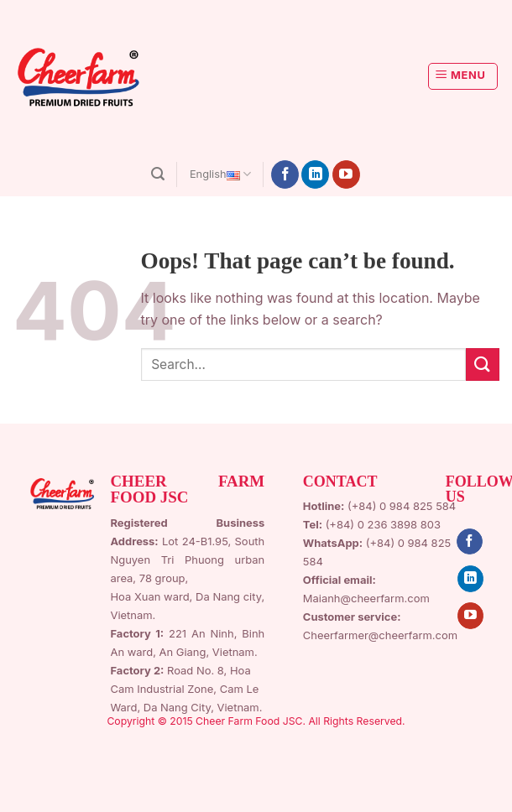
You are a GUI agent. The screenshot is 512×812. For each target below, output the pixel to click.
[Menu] (463, 76)
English (220, 174)
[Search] (158, 174)
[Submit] (483, 364)
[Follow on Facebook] (285, 174)
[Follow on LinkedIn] (315, 174)
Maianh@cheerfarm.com (366, 598)
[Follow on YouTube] (346, 174)
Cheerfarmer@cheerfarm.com (380, 635)
